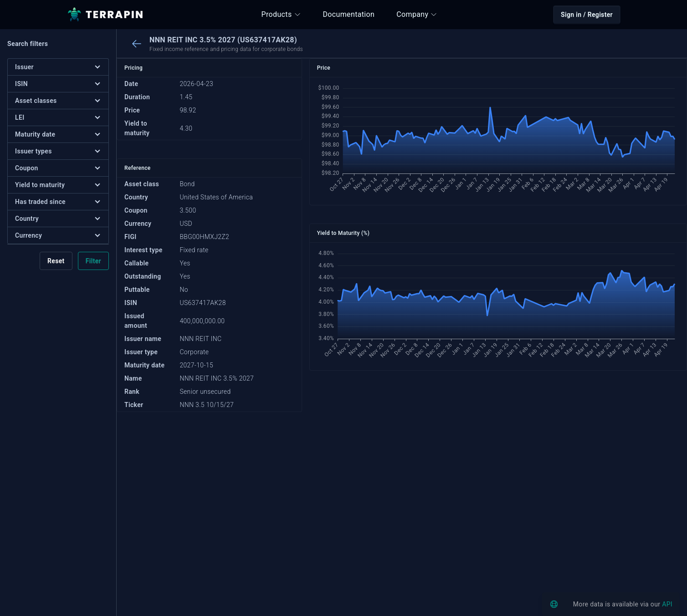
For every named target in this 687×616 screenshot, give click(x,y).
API (667, 604)
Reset (56, 261)
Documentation (349, 14)
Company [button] (417, 14)
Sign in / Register (587, 15)
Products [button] (281, 14)
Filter (93, 261)
